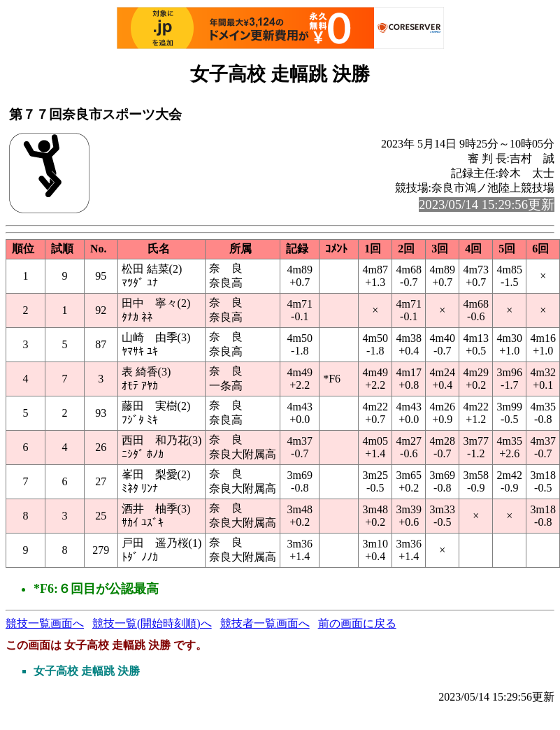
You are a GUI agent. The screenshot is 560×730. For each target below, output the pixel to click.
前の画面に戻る (357, 623)
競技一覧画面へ (45, 623)
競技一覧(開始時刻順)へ (152, 623)
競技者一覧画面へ (265, 623)
